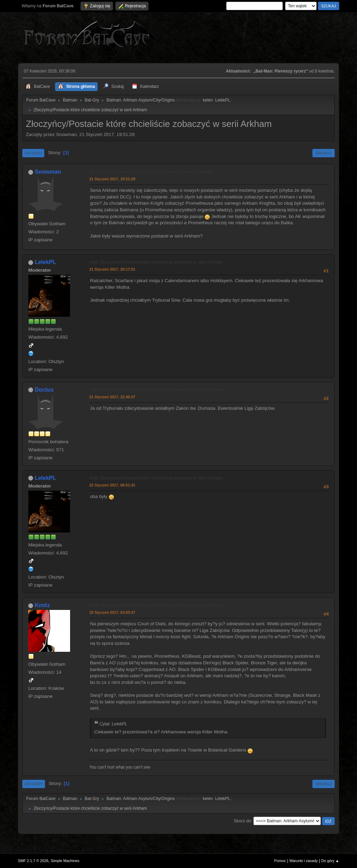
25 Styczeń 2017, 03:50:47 (112, 612)
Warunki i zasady (304, 861)
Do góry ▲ (330, 861)
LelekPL (223, 100)
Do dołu (33, 153)
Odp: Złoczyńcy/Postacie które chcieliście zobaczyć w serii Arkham (156, 262)
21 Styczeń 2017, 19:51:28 (112, 179)
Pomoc (280, 861)
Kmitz (43, 605)
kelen (208, 100)
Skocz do (242, 821)
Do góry (34, 784)
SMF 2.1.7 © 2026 (33, 861)
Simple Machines (65, 861)
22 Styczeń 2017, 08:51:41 (112, 485)
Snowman (48, 172)
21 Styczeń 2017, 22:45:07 (112, 397)
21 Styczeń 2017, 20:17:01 (112, 269)
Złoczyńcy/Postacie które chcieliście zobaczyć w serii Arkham (151, 172)
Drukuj (323, 153)
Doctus (44, 390)
